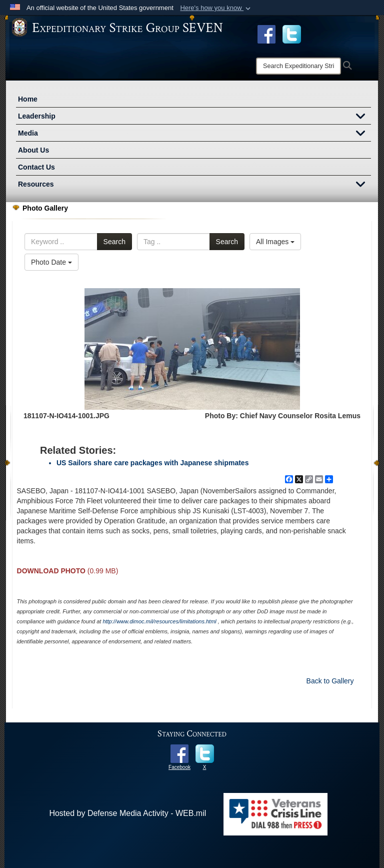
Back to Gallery (330, 681)
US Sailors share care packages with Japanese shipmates (152, 463)
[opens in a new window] (292, 34)
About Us (33, 150)
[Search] (298, 66)
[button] (216, 8)
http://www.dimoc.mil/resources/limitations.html (159, 621)
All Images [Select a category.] (275, 242)
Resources (194, 185)
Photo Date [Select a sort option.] (51, 262)
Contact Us (36, 167)
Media (194, 134)
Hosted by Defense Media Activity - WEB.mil (127, 813)
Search (114, 242)
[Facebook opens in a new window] (266, 34)
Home (28, 99)
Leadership (194, 117)
